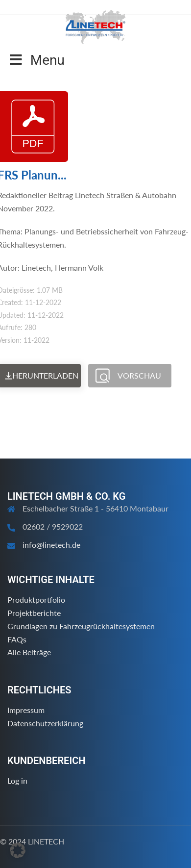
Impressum (26, 710)
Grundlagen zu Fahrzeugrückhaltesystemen (81, 626)
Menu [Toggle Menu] (37, 60)
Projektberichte (34, 613)
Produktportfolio (36, 600)
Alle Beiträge (29, 652)
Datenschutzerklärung (45, 723)
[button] (18, 850)
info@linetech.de (51, 545)
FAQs (17, 639)
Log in (17, 780)
